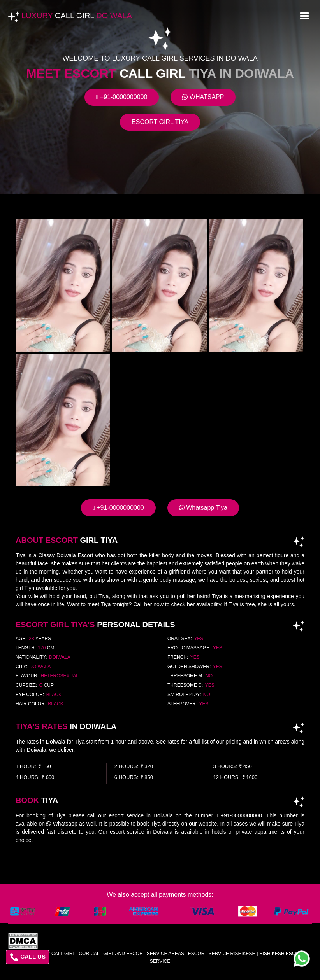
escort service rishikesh (222, 954)
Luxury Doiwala (77, 16)
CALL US (28, 957)
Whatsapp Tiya (203, 508)
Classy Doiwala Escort (66, 555)
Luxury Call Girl (53, 954)
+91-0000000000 (122, 97)
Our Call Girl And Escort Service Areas (131, 954)
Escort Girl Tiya (160, 122)
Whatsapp (203, 97)
